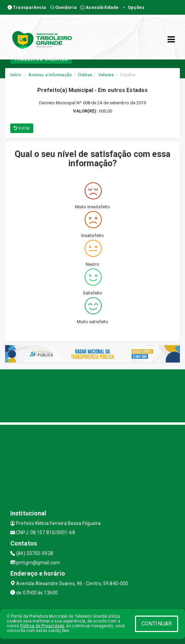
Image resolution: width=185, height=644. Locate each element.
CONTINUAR (157, 624)
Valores (106, 75)
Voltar (22, 128)
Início (16, 75)
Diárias (85, 75)
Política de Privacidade (42, 626)
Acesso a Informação (50, 75)
